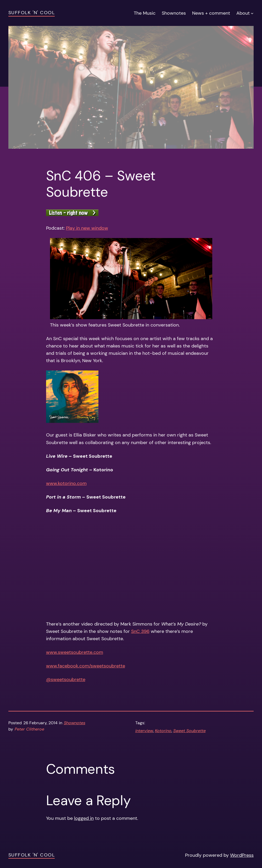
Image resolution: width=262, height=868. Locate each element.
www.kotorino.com (66, 483)
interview (144, 731)
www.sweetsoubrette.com (75, 652)
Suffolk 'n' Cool (32, 13)
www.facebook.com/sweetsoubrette (86, 666)
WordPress (242, 855)
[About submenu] (252, 13)
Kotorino (163, 731)
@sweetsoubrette (66, 679)
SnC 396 (140, 631)
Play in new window (87, 228)
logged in (84, 818)
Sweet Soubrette (189, 731)
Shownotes (75, 723)
